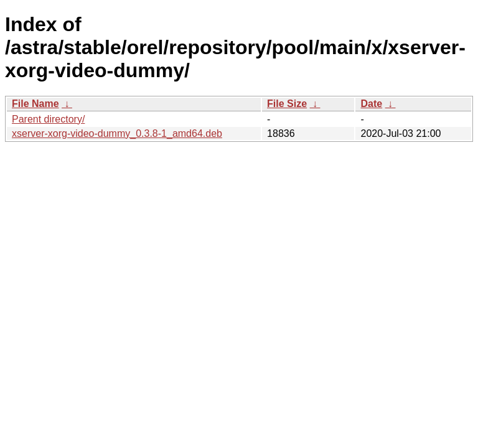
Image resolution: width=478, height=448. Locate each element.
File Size (287, 104)
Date (371, 104)
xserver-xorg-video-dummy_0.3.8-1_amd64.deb (117, 133)
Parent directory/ (48, 119)
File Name (35, 104)
